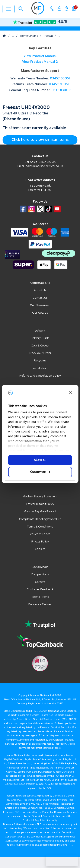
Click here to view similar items (40, 140)
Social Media (40, 567)
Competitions (40, 575)
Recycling (40, 361)
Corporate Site (40, 283)
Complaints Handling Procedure (40, 519)
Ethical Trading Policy (40, 504)
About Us (40, 290)
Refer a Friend (40, 597)
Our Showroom (40, 305)
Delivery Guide (40, 338)
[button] (21, 9)
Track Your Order (40, 353)
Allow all (40, 460)
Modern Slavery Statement (40, 497)
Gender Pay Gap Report (40, 512)
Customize (40, 472)
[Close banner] (70, 393)
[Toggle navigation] (9, 9)
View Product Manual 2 (40, 62)
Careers (40, 582)
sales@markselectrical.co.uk (44, 166)
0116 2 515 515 (47, 162)
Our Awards (40, 313)
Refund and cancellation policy (40, 376)
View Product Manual (40, 56)
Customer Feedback (40, 590)
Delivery (40, 331)
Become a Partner (40, 604)
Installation (40, 368)
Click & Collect (40, 346)
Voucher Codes (40, 534)
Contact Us (40, 298)
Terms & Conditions (40, 527)
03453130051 (60, 79)
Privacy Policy (40, 542)
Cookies (40, 549)
